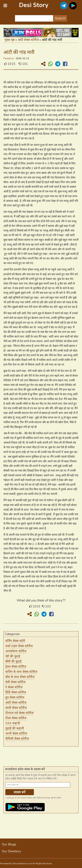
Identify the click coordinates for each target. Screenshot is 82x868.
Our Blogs (9, 844)
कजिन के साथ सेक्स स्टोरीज (21, 672)
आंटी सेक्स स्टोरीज (28, 40)
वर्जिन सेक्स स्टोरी (15, 641)
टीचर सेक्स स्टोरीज (16, 718)
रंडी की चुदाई (13, 656)
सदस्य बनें (20, 792)
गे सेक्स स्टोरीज (14, 687)
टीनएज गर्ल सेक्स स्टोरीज (19, 713)
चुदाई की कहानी (15, 728)
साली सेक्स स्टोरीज (16, 708)
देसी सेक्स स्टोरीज (15, 682)
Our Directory (11, 851)
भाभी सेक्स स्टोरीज (16, 733)
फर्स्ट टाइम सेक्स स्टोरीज (19, 646)
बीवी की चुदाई (13, 661)
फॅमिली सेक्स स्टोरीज (17, 739)
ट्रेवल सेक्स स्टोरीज (16, 667)
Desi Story (34, 5)
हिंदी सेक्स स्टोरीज (16, 692)
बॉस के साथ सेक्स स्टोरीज (20, 677)
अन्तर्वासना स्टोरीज (16, 651)
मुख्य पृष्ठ (10, 40)
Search (60, 18)
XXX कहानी (13, 723)
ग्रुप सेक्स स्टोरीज (15, 697)
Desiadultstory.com (22, 864)
